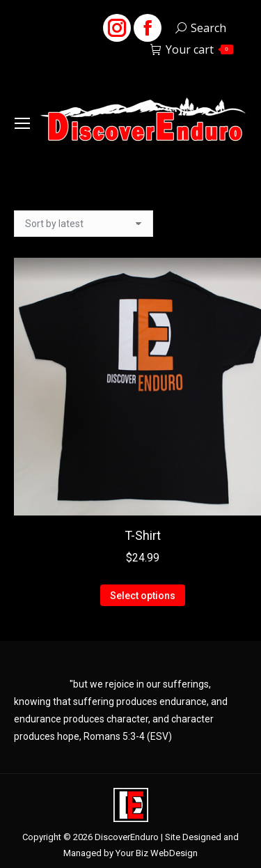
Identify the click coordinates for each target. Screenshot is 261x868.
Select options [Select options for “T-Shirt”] (143, 596)
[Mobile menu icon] (22, 123)
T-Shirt (143, 535)
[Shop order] (84, 224)
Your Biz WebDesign (157, 853)
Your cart (192, 49)
